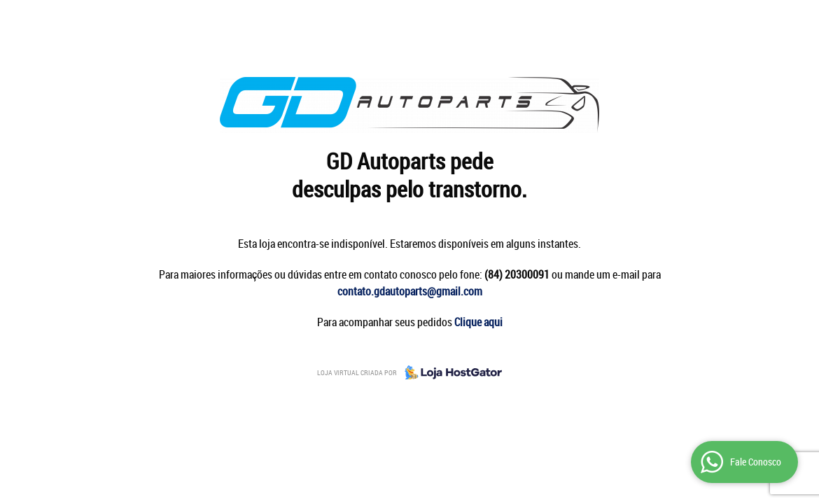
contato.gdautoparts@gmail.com (410, 291)
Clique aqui (478, 322)
